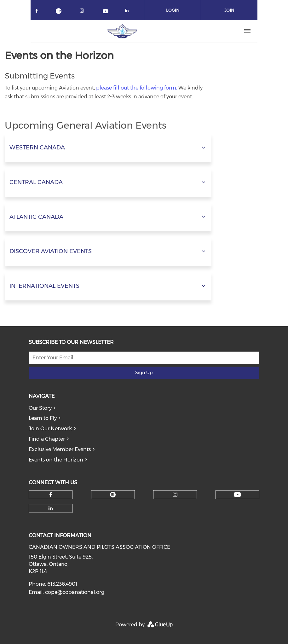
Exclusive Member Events (60, 449)
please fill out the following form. (137, 88)
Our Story (40, 408)
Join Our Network (50, 429)
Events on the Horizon (56, 460)
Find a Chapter (47, 439)
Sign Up (144, 373)
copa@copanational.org (75, 592)
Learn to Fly (43, 418)
